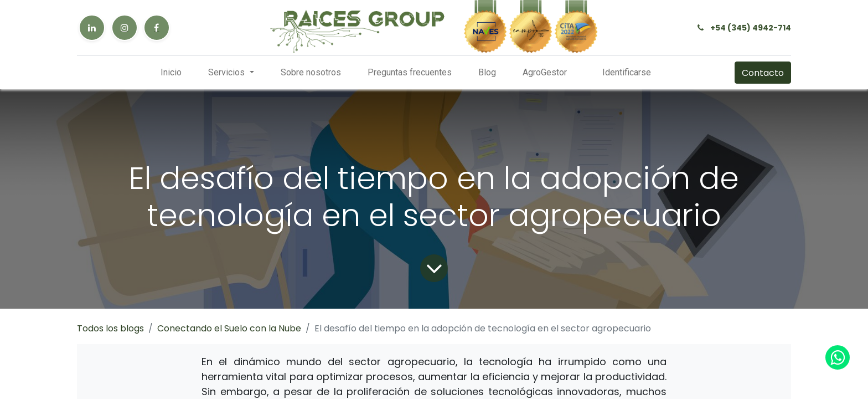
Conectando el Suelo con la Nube (229, 328)
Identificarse (627, 72)
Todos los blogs (110, 328)
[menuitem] (171, 73)
